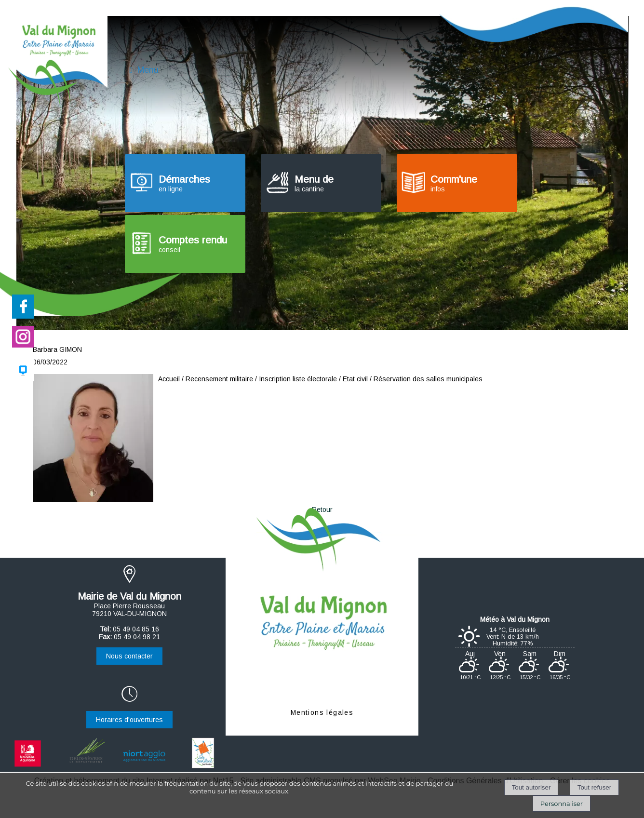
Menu (148, 70)
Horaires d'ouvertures (129, 720)
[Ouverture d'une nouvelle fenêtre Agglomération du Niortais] (145, 767)
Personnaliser (562, 804)
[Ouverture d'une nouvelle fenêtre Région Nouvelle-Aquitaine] (29, 767)
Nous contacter (129, 656)
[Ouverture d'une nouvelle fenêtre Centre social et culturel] (203, 767)
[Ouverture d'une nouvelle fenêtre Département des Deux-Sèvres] (87, 767)
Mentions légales (322, 712)
